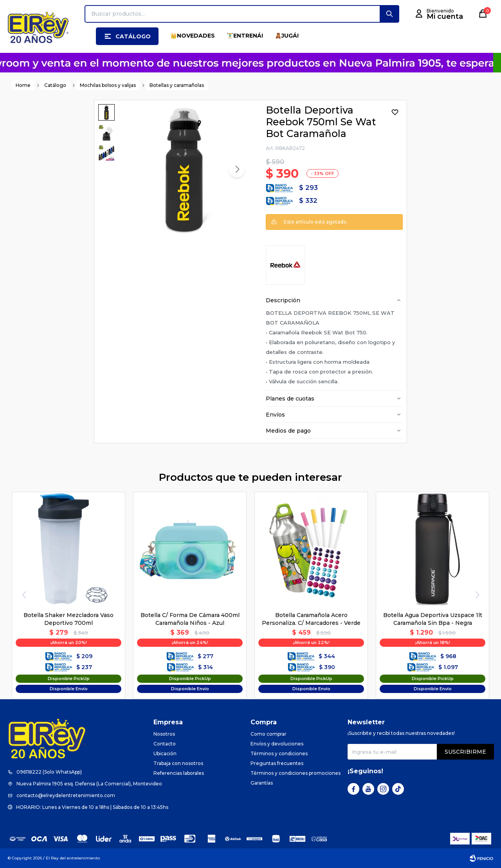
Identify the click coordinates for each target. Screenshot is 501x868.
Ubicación (165, 753)
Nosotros (164, 734)
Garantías (262, 783)
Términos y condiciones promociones (296, 773)
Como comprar (269, 734)
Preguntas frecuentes (277, 763)
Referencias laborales (179, 773)
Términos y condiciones (279, 753)
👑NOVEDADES (193, 36)
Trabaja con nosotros (178, 763)
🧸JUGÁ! (287, 36)
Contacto (165, 744)
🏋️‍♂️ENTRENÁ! (245, 36)
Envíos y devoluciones (277, 744)
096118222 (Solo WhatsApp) (49, 772)
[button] (389, 14)
